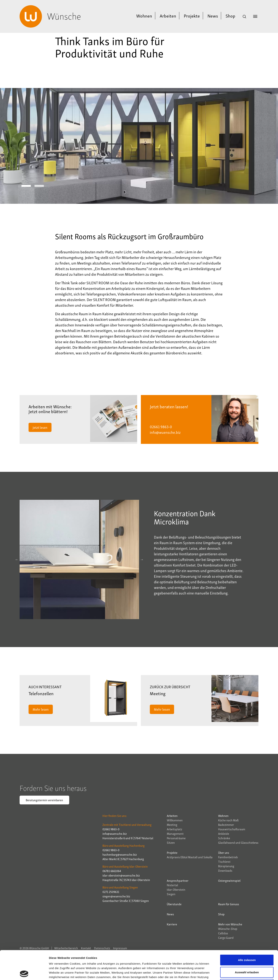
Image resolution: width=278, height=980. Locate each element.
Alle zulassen (247, 931)
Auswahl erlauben (247, 943)
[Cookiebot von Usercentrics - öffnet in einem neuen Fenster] (24, 973)
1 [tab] (26, 186)
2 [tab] (39, 186)
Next (142, 559)
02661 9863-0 (161, 427)
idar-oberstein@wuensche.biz (121, 875)
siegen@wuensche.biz (116, 896)
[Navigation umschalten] (255, 16)
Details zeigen (198, 973)
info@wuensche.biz (165, 432)
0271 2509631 (111, 892)
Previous (17, 559)
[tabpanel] (139, 146)
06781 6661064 (112, 871)
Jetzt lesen (40, 427)
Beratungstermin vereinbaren (44, 800)
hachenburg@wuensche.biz (120, 854)
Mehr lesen (41, 709)
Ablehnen (247, 955)
